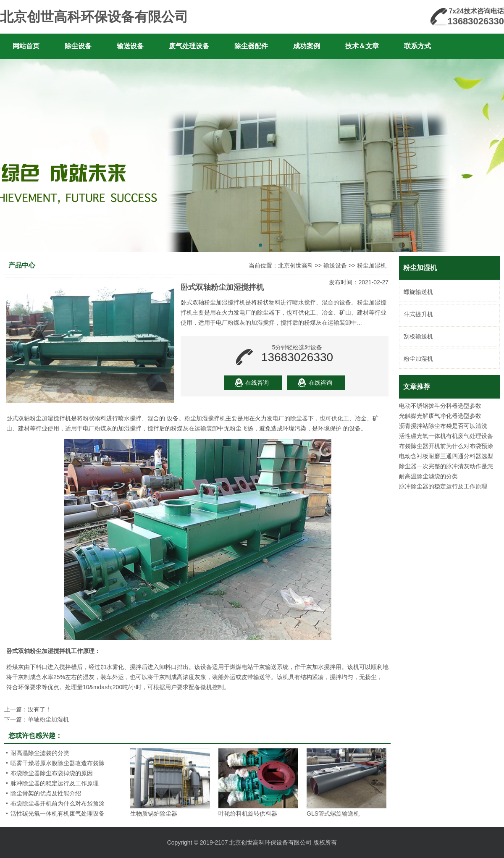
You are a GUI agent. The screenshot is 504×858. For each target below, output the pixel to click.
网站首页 (26, 46)
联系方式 (417, 46)
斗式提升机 (418, 314)
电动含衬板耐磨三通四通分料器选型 (446, 456)
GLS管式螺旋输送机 (333, 813)
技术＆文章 (362, 46)
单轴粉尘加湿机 (48, 719)
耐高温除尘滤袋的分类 (428, 476)
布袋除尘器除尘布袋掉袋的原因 (52, 773)
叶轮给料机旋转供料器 (248, 813)
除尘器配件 (251, 46)
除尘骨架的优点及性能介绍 (46, 793)
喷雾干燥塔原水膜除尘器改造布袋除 (58, 763)
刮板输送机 (418, 336)
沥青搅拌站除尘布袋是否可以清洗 (443, 426)
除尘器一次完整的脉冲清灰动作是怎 (446, 466)
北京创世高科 (296, 265)
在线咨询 (257, 383)
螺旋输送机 (418, 292)
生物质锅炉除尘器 (154, 813)
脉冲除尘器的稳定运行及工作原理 (443, 486)
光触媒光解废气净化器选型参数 (440, 416)
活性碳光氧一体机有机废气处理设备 (446, 436)
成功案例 (307, 46)
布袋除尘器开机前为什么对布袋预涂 (446, 446)
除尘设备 (78, 46)
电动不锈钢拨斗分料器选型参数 (440, 406)
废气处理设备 (189, 46)
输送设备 (130, 46)
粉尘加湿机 (418, 359)
